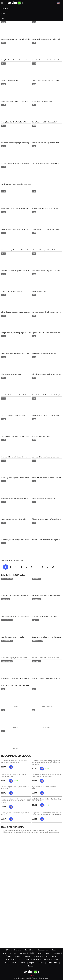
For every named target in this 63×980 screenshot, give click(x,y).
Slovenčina (46, 960)
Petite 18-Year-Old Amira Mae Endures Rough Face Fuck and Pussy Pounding (47, 775)
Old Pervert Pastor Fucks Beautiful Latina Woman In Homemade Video (14, 762)
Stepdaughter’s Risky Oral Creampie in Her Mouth (15, 814)
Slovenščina (29, 950)
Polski (54, 956)
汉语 (6, 963)
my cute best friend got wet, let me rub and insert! (46, 788)
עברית (47, 956)
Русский (27, 960)
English (32, 963)
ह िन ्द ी (17, 960)
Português (37, 956)
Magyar (17, 956)
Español (36, 960)
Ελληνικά (57, 953)
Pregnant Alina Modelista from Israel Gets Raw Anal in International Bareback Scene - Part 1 (47, 814)
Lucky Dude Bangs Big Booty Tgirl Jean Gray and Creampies (47, 800)
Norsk (5, 953)
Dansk (48, 953)
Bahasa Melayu (53, 963)
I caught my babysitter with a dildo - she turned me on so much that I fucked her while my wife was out (16, 801)
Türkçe (14, 963)
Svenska (41, 963)
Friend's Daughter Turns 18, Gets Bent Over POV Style (15, 788)
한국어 (8, 950)
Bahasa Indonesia (42, 950)
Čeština (8, 956)
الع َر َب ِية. (27, 956)
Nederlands (17, 950)
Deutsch (23, 953)
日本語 (32, 953)
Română (7, 960)
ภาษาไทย (13, 953)
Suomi (40, 953)
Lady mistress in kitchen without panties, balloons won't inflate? (14, 775)
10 (53, 567)
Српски (54, 950)
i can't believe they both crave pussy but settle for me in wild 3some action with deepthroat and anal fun (47, 762)
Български (31, 966)
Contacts (31, 975)
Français (23, 963)
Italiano (56, 960)
